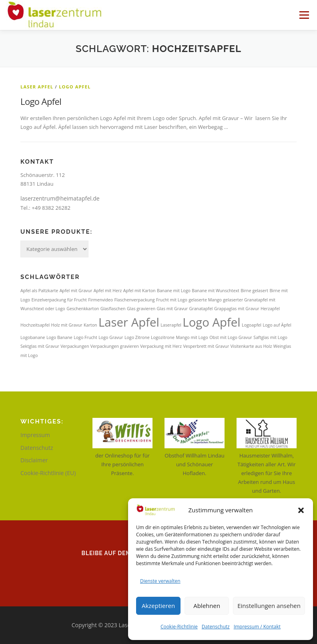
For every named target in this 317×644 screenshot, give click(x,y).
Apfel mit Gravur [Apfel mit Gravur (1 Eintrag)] (76, 291)
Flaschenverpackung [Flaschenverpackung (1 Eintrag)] (135, 300)
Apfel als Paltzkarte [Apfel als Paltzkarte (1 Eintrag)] (39, 291)
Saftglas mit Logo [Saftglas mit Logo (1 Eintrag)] (270, 337)
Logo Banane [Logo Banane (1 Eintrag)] (59, 337)
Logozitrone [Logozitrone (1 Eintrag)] (163, 337)
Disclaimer (34, 460)
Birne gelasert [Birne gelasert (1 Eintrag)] (254, 291)
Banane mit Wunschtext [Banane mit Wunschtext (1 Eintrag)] (215, 291)
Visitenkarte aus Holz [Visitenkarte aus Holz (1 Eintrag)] (251, 346)
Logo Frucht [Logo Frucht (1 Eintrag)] (85, 337)
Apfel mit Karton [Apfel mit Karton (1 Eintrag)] (139, 291)
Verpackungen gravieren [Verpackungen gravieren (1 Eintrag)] (115, 346)
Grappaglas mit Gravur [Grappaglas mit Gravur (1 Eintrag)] (237, 309)
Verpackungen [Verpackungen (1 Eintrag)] (75, 346)
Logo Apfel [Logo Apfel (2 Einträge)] (211, 322)
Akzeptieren (158, 606)
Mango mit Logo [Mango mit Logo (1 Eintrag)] (192, 337)
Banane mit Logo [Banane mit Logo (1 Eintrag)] (174, 291)
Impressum (35, 435)
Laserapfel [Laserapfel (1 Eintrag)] (171, 325)
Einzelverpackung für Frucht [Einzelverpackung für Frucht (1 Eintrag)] (59, 300)
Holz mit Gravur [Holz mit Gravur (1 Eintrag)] (67, 325)
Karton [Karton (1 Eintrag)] (90, 325)
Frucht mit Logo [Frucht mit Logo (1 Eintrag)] (172, 300)
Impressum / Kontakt (257, 627)
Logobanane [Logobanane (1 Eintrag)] (33, 337)
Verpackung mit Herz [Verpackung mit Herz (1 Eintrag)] (161, 346)
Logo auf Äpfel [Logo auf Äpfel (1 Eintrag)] (277, 325)
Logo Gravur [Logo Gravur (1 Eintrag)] (111, 337)
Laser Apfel (37, 87)
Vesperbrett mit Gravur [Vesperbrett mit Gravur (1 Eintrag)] (206, 346)
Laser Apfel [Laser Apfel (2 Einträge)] (129, 322)
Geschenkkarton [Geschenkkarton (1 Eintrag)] (83, 309)
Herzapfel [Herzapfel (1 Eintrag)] (270, 309)
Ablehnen (207, 606)
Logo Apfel (75, 87)
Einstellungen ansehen (269, 606)
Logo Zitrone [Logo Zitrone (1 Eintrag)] (137, 337)
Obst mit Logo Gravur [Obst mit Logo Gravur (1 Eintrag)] (231, 337)
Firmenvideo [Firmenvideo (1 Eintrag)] (100, 300)
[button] (301, 510)
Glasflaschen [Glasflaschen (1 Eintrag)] (113, 309)
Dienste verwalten (160, 581)
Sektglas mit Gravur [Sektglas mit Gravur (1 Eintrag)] (40, 346)
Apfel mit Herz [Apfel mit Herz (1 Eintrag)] (108, 291)
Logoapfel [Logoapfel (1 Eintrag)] (252, 325)
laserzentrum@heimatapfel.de (60, 198)
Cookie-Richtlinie (179, 627)
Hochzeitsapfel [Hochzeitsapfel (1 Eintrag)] (35, 325)
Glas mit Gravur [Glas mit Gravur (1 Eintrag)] (173, 309)
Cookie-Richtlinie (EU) (48, 473)
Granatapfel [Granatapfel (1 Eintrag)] (201, 309)
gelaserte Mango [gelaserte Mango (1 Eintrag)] (205, 300)
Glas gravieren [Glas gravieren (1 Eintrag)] (141, 309)
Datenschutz (216, 627)
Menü (304, 15)
